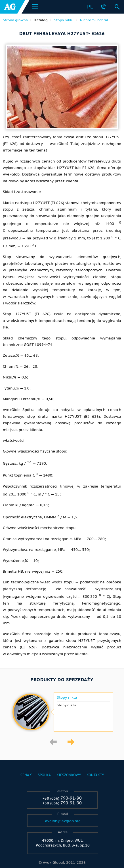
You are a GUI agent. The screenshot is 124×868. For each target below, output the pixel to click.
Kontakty (95, 775)
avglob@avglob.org (63, 821)
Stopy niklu (67, 698)
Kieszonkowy (69, 775)
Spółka (44, 775)
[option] (62, 712)
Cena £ (26, 775)
